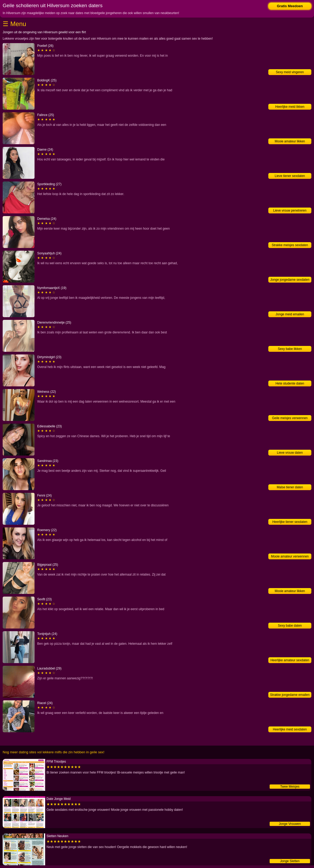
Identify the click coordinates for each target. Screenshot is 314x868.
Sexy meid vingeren (290, 72)
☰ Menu (14, 24)
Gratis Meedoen (290, 6)
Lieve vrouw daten (290, 453)
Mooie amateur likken (290, 141)
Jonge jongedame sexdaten (290, 280)
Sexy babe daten (290, 626)
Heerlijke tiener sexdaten (290, 522)
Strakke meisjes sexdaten (290, 245)
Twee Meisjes (290, 787)
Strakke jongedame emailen (290, 695)
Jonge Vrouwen (290, 824)
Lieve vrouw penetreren (290, 210)
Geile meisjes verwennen (290, 418)
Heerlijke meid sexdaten (290, 729)
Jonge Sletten (290, 861)
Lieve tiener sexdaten (290, 176)
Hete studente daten (290, 383)
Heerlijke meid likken (290, 107)
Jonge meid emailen (290, 314)
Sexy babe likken (290, 349)
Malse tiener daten (290, 487)
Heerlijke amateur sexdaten (290, 660)
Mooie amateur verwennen (290, 556)
